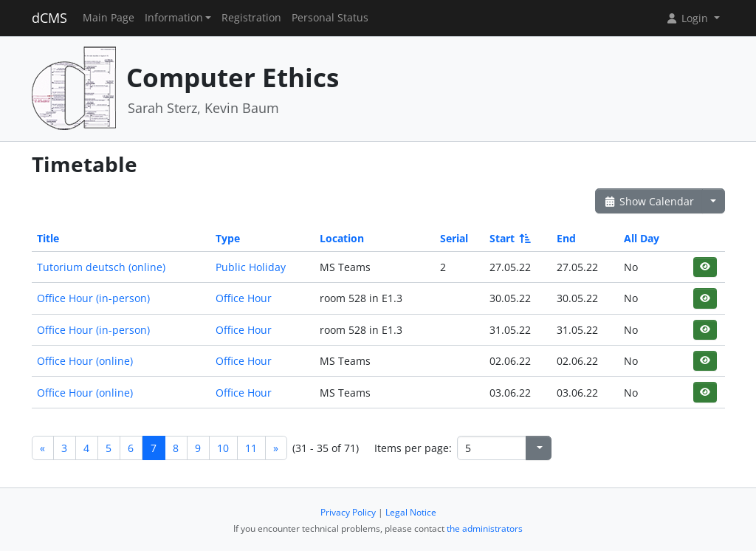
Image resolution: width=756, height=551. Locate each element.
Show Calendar (649, 201)
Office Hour (244, 298)
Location (342, 238)
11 (251, 448)
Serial (454, 238)
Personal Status (330, 18)
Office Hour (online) (85, 361)
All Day (642, 238)
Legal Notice (411, 512)
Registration (251, 18)
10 (223, 448)
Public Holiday (251, 267)
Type (228, 238)
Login (688, 18)
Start (509, 238)
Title (48, 238)
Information (174, 18)
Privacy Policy (348, 512)
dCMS (49, 18)
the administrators (485, 528)
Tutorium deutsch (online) (101, 267)
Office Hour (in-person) (93, 298)
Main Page (109, 18)
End (566, 238)
